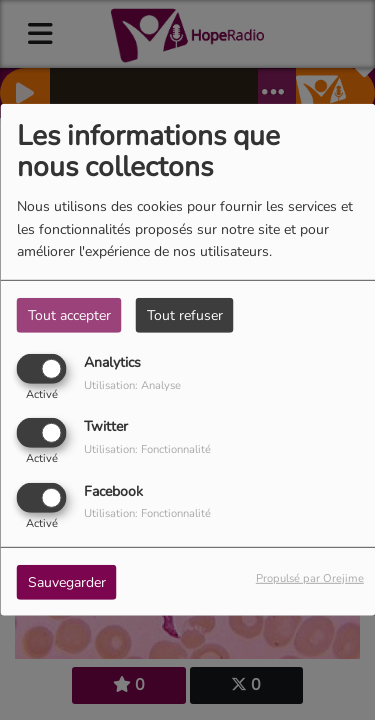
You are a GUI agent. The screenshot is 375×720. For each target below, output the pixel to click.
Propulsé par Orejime (310, 577)
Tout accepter (69, 315)
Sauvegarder (67, 581)
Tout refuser (185, 315)
